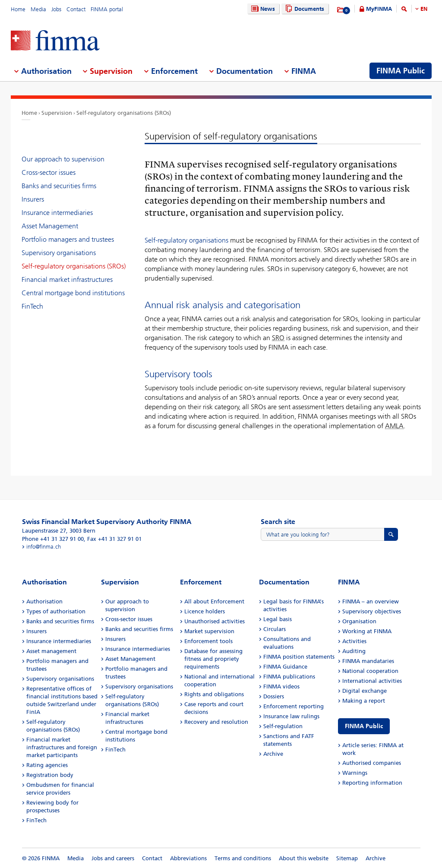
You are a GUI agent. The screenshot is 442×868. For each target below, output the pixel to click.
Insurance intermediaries (57, 213)
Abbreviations (188, 858)
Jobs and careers (113, 858)
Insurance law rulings (291, 716)
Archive (273, 754)
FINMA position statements (299, 657)
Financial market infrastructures (67, 279)
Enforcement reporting (294, 706)
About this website (304, 858)
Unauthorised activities (215, 621)
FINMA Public (364, 726)
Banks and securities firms (59, 186)
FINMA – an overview (371, 601)
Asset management (51, 651)
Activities (354, 641)
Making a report (364, 701)
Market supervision (209, 631)
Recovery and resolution (216, 722)
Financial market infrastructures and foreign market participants (62, 747)
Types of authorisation (56, 611)
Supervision (57, 113)
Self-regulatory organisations (186, 240)
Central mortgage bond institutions (73, 293)
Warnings (355, 773)
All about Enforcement (214, 601)
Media (38, 9)
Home (18, 9)
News (262, 9)
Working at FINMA (367, 631)
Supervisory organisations (59, 253)
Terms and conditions (243, 858)
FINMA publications (289, 677)
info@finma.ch (44, 547)
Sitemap (347, 858)
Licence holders (205, 611)
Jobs (56, 9)
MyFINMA (379, 9)
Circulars (275, 629)
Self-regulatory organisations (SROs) (124, 113)
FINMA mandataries (368, 661)
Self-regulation (283, 726)
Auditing (354, 651)
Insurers (33, 199)
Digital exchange (365, 691)
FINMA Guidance (285, 667)
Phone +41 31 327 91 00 (53, 539)
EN (424, 9)
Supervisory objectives (372, 611)
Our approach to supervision (63, 159)
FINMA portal (107, 9)
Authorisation (44, 601)
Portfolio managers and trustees (68, 239)
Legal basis (278, 619)
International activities (372, 681)
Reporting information (372, 783)
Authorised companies (372, 763)
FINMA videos (281, 687)
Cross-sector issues (49, 172)
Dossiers (274, 696)
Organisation (359, 621)
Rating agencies (47, 765)
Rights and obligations (214, 694)
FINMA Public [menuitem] (401, 71)
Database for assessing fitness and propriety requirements (213, 659)
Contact (76, 9)
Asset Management (50, 226)
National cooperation (370, 671)
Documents (304, 9)
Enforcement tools (208, 641)
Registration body (50, 775)
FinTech (32, 306)
